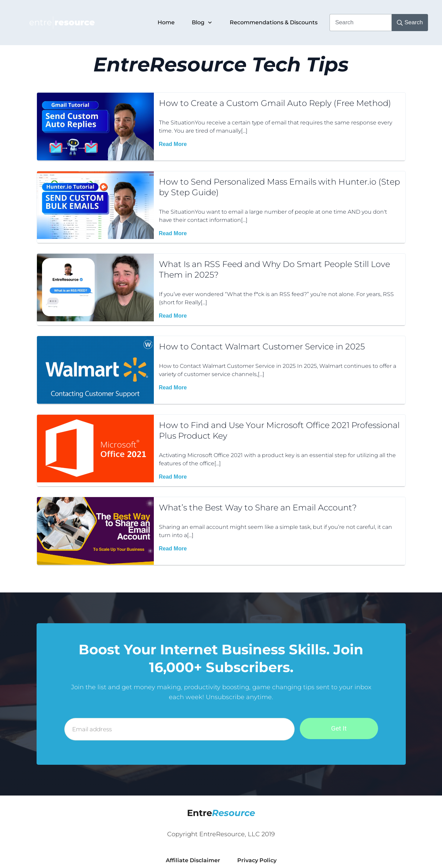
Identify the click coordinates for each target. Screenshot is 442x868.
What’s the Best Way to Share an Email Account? (258, 508)
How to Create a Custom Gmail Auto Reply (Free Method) (275, 103)
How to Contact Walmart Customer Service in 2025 (262, 346)
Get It (339, 728)
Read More (173, 144)
